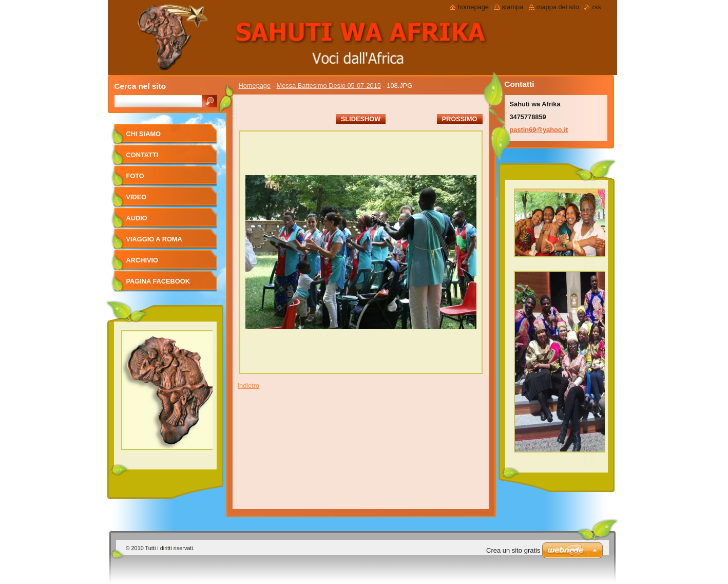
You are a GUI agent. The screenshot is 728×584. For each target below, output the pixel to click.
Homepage (255, 86)
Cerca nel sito (140, 86)
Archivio (142, 260)
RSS (596, 7)
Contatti (142, 155)
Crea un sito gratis (513, 550)
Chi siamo (144, 134)
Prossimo (460, 119)
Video (137, 197)
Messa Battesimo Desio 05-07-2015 (329, 86)
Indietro (249, 385)
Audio (137, 218)
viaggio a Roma (154, 239)
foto (135, 176)
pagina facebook (158, 281)
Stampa (512, 7)
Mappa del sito (558, 7)
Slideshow (361, 119)
